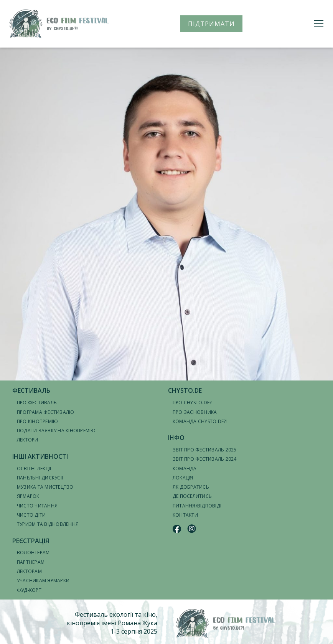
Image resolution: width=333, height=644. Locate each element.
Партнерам (31, 562)
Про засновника (195, 412)
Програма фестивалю (45, 412)
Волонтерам (33, 553)
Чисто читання (37, 506)
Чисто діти (31, 515)
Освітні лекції (34, 469)
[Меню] (319, 24)
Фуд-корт (29, 590)
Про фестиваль (37, 403)
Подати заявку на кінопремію (56, 431)
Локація (183, 478)
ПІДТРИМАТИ (211, 24)
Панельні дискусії (40, 478)
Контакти (185, 515)
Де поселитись (192, 496)
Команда (185, 469)
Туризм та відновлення (48, 524)
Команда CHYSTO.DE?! (200, 421)
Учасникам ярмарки (43, 581)
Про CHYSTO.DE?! (193, 403)
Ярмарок (28, 496)
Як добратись (191, 487)
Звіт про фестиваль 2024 (205, 459)
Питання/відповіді (197, 506)
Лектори (28, 440)
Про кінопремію (37, 421)
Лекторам (29, 571)
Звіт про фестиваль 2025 (205, 450)
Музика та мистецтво (45, 487)
